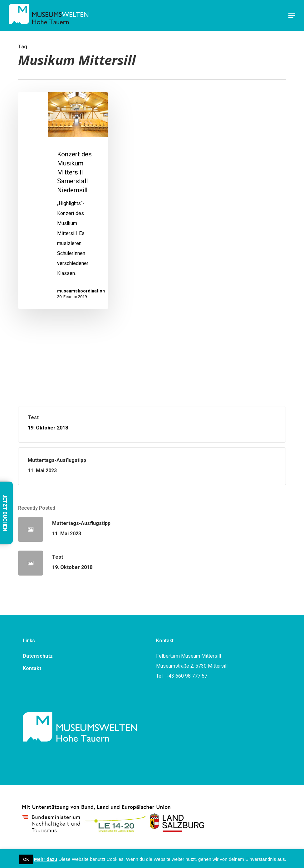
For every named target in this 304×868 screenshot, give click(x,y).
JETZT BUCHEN (5, 513)
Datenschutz (38, 656)
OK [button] (26, 859)
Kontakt (32, 668)
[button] (292, 16)
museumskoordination (81, 291)
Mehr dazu (46, 859)
